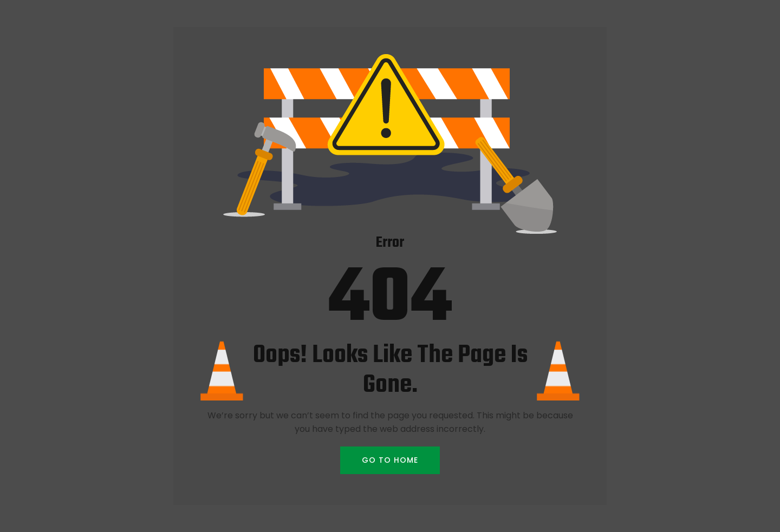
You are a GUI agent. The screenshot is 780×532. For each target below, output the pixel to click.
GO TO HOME (390, 460)
